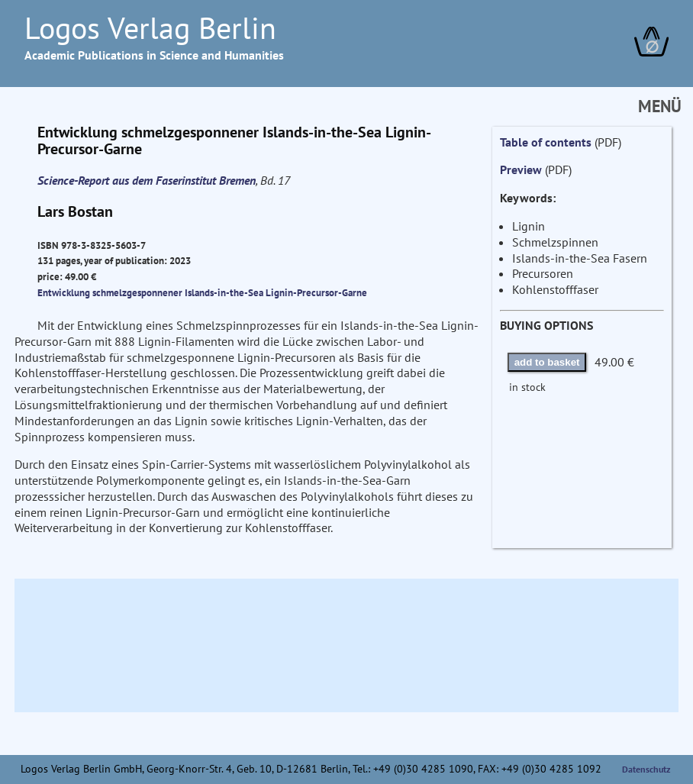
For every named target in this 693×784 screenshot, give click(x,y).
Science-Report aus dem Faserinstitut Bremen (147, 180)
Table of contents (546, 142)
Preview (521, 169)
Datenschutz (646, 769)
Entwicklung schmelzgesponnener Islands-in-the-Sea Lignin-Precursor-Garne (202, 292)
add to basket (547, 362)
